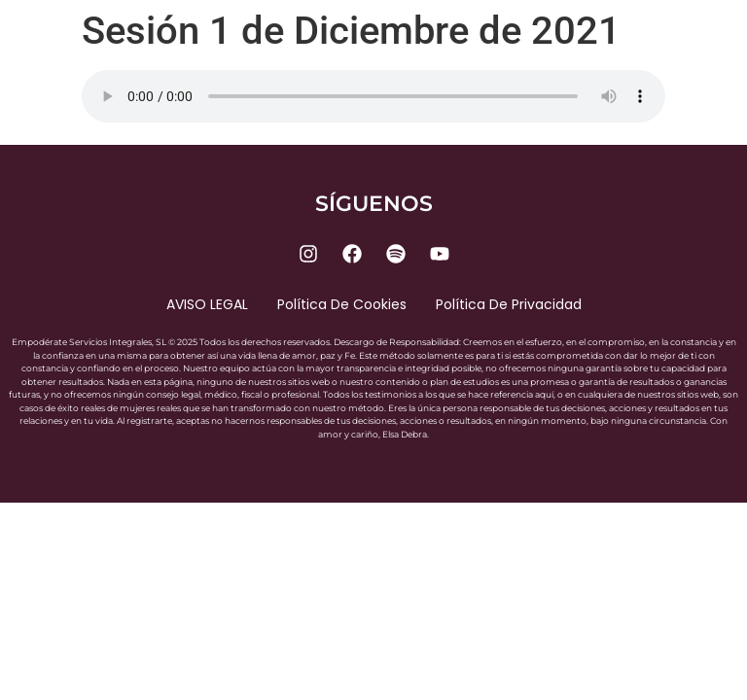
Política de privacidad (509, 304)
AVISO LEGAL (207, 304)
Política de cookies (342, 304)
